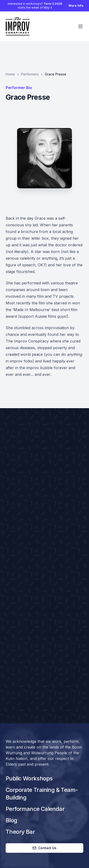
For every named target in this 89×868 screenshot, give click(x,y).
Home (10, 74)
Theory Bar (20, 832)
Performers (30, 74)
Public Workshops (29, 778)
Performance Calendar (35, 809)
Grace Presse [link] (56, 74)
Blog (12, 820)
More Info (76, 6)
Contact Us (44, 848)
